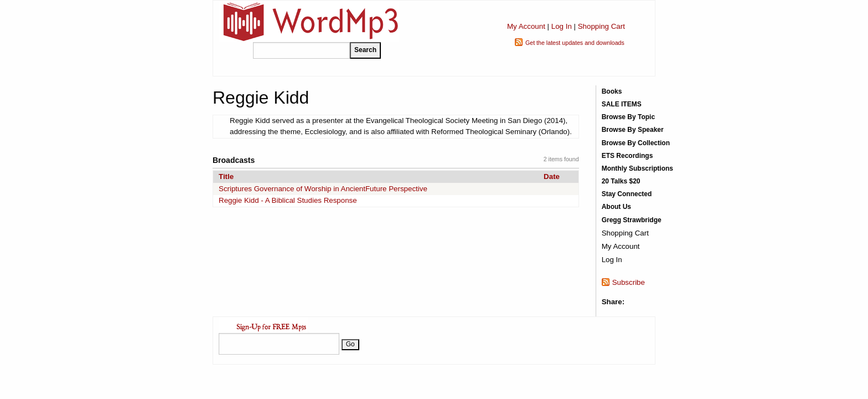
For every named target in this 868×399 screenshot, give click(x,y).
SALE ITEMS (622, 104)
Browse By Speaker (633, 130)
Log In (562, 26)
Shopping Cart (601, 26)
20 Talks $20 (621, 181)
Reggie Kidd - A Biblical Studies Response (288, 200)
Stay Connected (627, 194)
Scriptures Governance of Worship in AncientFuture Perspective (323, 189)
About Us (616, 207)
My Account (526, 26)
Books (612, 91)
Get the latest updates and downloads (575, 43)
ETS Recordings (627, 156)
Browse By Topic (628, 117)
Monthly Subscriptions (637, 168)
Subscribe (629, 282)
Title (226, 177)
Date (552, 177)
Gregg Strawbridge (632, 220)
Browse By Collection (636, 143)
